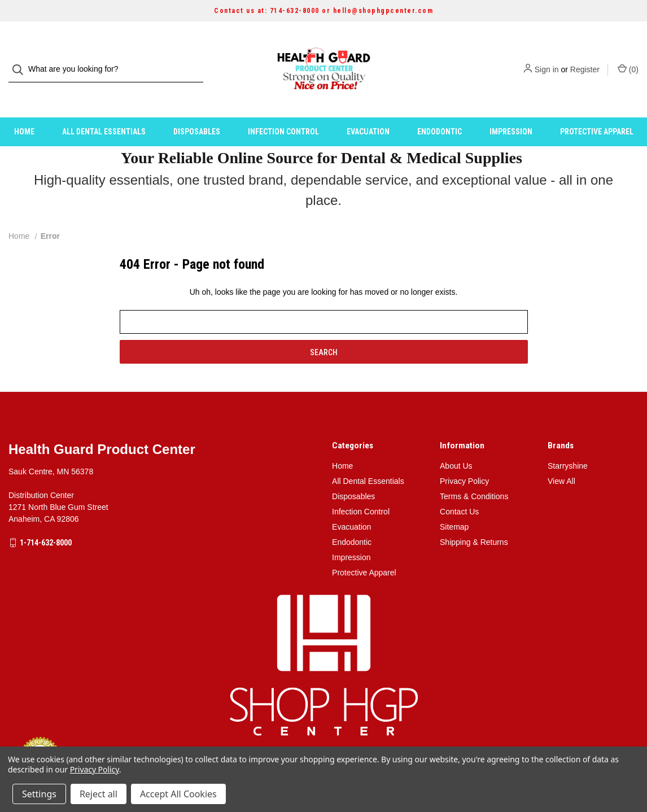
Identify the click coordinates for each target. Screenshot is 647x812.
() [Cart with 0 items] (628, 58)
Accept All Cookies (178, 794)
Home (24, 109)
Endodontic (440, 109)
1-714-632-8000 (46, 520)
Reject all (99, 794)
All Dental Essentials (104, 109)
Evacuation (368, 109)
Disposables (197, 109)
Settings (39, 794)
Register (585, 58)
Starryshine (568, 443)
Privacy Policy (464, 459)
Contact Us (459, 489)
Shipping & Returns (474, 519)
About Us (456, 443)
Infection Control (283, 109)
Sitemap (454, 504)
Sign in (547, 58)
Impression (511, 109)
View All (561, 459)
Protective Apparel (597, 109)
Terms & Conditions (474, 474)
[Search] (21, 58)
